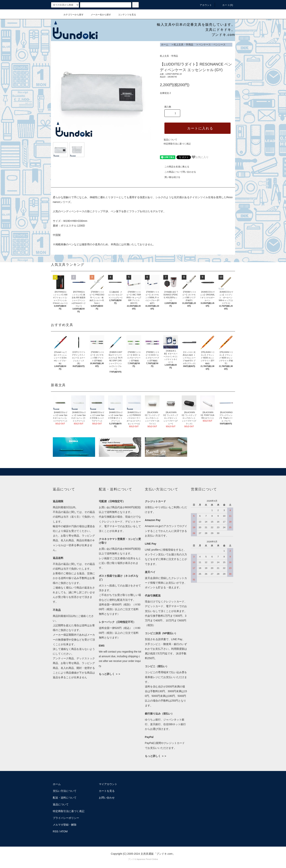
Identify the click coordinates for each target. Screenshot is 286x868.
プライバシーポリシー (66, 818)
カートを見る (107, 791)
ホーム (165, 45)
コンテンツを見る (125, 15)
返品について (170, 140)
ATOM (64, 831)
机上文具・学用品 (183, 45)
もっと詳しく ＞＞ (110, 674)
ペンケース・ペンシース (212, 45)
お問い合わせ (107, 798)
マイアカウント (108, 784)
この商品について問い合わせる (178, 172)
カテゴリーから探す (71, 15)
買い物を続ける (170, 177)
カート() (225, 5)
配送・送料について (65, 798)
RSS (56, 831)
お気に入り (200, 157)
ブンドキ (132, 859)
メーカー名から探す (99, 15)
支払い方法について (65, 791)
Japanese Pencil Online (147, 859)
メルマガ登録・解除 (65, 825)
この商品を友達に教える (175, 167)
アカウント (204, 5)
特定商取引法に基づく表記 (177, 144)
